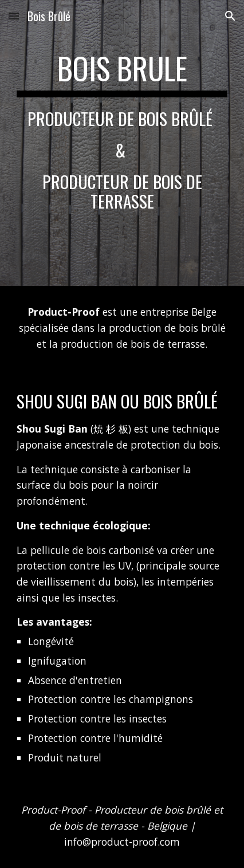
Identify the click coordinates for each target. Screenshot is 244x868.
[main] (122, 143)
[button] (14, 16)
